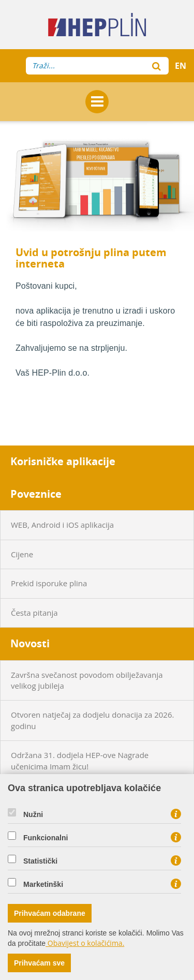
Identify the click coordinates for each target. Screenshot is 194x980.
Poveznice (36, 494)
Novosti (30, 643)
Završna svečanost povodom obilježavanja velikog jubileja (87, 680)
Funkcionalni (46, 838)
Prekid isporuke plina (49, 583)
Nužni (33, 814)
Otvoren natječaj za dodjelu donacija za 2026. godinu (92, 720)
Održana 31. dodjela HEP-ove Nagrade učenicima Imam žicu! (80, 760)
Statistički (40, 861)
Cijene (22, 554)
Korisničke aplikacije (63, 461)
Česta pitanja (34, 613)
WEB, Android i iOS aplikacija (62, 525)
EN (181, 66)
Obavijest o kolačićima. (85, 943)
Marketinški (43, 884)
